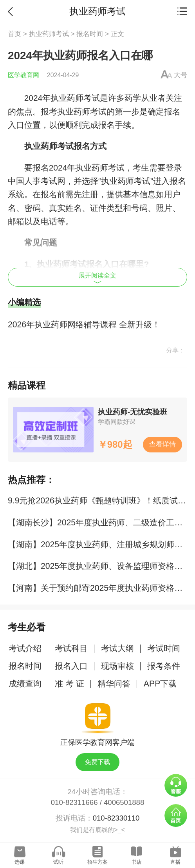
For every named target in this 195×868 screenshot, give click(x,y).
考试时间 (164, 648)
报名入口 (71, 666)
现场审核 (117, 666)
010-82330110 (116, 818)
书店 (137, 862)
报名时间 (90, 34)
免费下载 (97, 762)
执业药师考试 (49, 34)
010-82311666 (74, 802)
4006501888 (124, 802)
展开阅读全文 (97, 278)
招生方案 (97, 862)
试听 (58, 862)
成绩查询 (25, 684)
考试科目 (71, 648)
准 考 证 (70, 684)
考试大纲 (117, 648)
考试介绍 (25, 648)
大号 (181, 75)
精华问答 (114, 684)
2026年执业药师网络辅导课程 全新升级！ (84, 325)
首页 (14, 34)
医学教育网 (23, 75)
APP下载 (160, 684)
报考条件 (164, 666)
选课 (20, 862)
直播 (175, 862)
